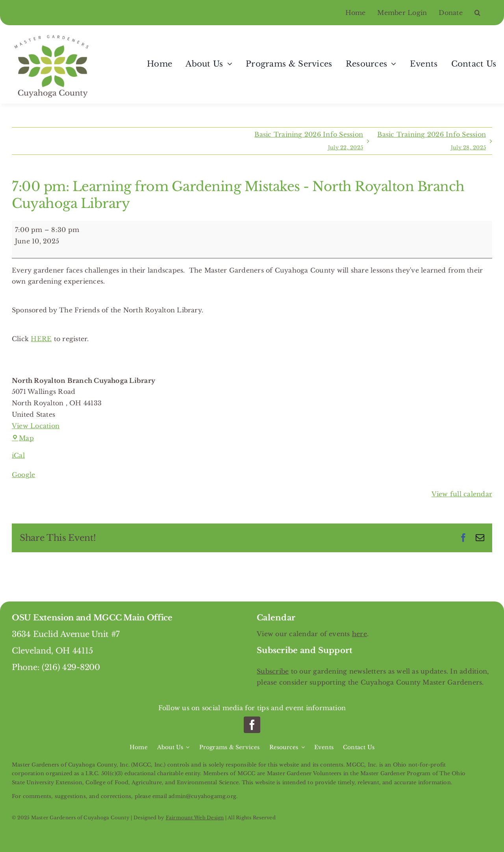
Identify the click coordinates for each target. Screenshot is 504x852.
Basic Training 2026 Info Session (309, 142)
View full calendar (462, 494)
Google (23, 475)
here (359, 634)
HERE (41, 339)
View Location (36, 426)
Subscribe (273, 671)
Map (23, 438)
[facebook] (252, 725)
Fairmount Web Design (195, 818)
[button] (483, 13)
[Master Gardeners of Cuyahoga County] (53, 35)
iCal (18, 455)
